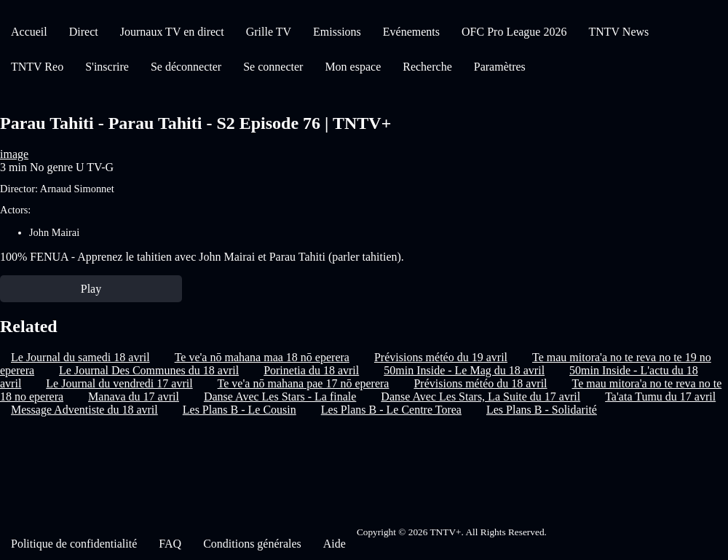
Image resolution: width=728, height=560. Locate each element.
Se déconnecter (186, 67)
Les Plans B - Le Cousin (240, 410)
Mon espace (353, 67)
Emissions (337, 32)
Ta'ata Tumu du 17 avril (660, 397)
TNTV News (618, 32)
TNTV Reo (37, 67)
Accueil (29, 32)
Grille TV (269, 32)
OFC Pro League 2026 (514, 32)
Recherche (427, 67)
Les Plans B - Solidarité (542, 410)
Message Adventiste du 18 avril (84, 410)
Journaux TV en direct (172, 32)
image (14, 154)
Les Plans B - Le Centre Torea (391, 410)
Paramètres (500, 67)
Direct (84, 32)
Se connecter (273, 67)
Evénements (411, 32)
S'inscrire (107, 67)
